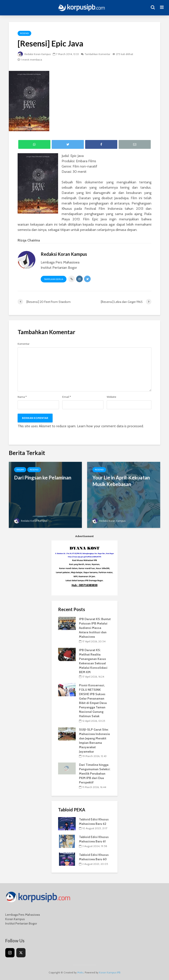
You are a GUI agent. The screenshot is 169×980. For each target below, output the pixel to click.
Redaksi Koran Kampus (35, 54)
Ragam (20, 470)
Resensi (24, 33)
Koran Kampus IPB (110, 972)
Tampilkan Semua (54, 279)
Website (111, 397)
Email (67, 397)
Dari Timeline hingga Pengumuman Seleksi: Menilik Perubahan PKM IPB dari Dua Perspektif (95, 774)
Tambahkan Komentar (99, 54)
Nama (22, 397)
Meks (80, 972)
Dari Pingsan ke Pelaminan (43, 478)
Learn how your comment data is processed (110, 426)
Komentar (24, 344)
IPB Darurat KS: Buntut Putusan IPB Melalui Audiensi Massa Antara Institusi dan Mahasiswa (95, 628)
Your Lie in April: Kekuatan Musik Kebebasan (121, 481)
